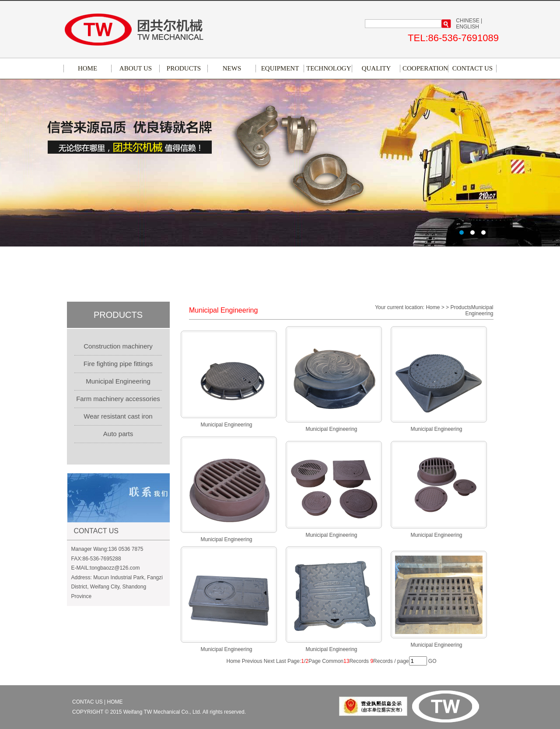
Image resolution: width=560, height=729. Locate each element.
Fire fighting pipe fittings (118, 364)
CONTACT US (472, 68)
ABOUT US (136, 68)
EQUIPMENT (280, 68)
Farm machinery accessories (118, 399)
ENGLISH (467, 27)
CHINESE (467, 21)
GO (432, 661)
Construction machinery (118, 346)
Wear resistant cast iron (118, 416)
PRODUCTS (184, 68)
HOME (87, 68)
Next (269, 661)
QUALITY (376, 68)
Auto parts (118, 434)
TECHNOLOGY (328, 68)
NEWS (232, 68)
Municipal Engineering (118, 381)
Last (281, 661)
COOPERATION (424, 68)
